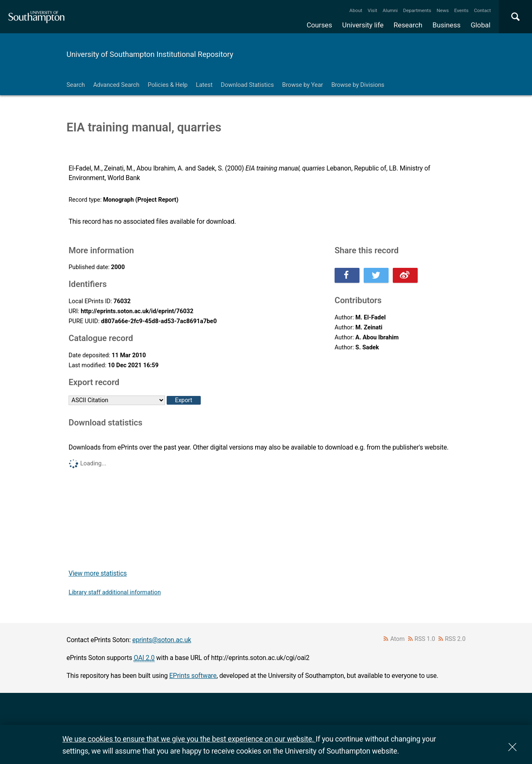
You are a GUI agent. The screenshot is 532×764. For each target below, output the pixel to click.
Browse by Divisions (358, 85)
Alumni (390, 10)
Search (76, 85)
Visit (373, 10)
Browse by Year (303, 85)
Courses (319, 25)
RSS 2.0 (456, 639)
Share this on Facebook (347, 275)
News (442, 10)
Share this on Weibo (405, 275)
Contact (482, 10)
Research (408, 25)
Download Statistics (247, 85)
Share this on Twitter (376, 275)
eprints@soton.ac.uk (162, 640)
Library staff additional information (115, 592)
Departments (417, 10)
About (356, 10)
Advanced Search (116, 85)
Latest (204, 85)
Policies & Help (167, 85)
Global (480, 25)
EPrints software (193, 676)
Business (447, 25)
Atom (398, 639)
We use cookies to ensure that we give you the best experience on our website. (189, 739)
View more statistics (98, 573)
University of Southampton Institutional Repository (150, 54)
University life (363, 25)
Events (462, 10)
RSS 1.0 (425, 639)
